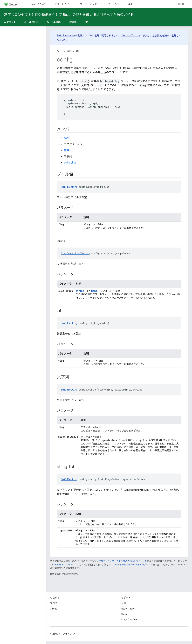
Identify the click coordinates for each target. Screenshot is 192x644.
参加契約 (157, 36)
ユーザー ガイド (88, 4)
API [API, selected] (87, 22)
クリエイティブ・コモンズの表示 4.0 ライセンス (123, 561)
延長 (69, 51)
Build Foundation (66, 36)
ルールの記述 (31, 22)
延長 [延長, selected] (130, 4)
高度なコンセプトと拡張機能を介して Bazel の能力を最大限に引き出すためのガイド (69, 15)
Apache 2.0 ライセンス (66, 565)
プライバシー (70, 634)
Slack (124, 614)
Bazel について (38, 4)
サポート (126, 603)
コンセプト (10, 22)
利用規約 (55, 634)
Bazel (60, 51)
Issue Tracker (128, 609)
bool (66, 138)
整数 (66, 150)
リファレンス (112, 4)
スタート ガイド (63, 4)
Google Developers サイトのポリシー (134, 565)
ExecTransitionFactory (76, 253)
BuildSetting (69, 187)
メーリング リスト (131, 36)
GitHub (181, 4)
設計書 (73, 22)
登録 (174, 36)
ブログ (54, 603)
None (94, 291)
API (77, 51)
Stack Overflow (129, 620)
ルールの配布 (54, 22)
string (80, 291)
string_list (70, 163)
